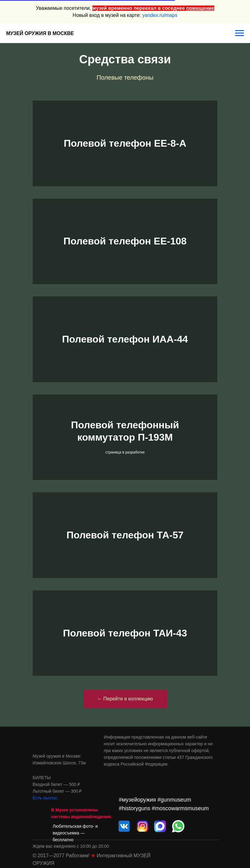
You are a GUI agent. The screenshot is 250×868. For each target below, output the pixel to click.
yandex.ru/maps (160, 15)
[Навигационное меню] (240, 33)
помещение (200, 8)
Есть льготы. (45, 798)
